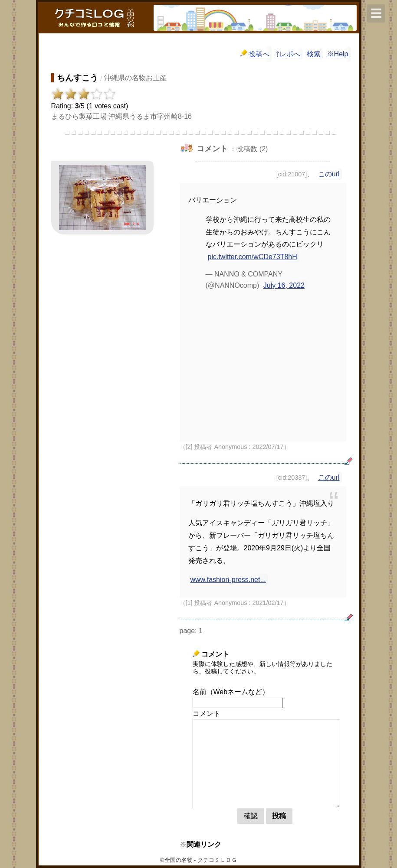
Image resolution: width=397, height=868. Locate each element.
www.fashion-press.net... (228, 580)
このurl (329, 174)
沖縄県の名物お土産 (135, 78)
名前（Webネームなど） (231, 692)
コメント (207, 714)
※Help (338, 54)
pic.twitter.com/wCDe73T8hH (253, 257)
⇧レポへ (288, 54)
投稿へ (255, 54)
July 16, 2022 (284, 285)
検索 (314, 54)
